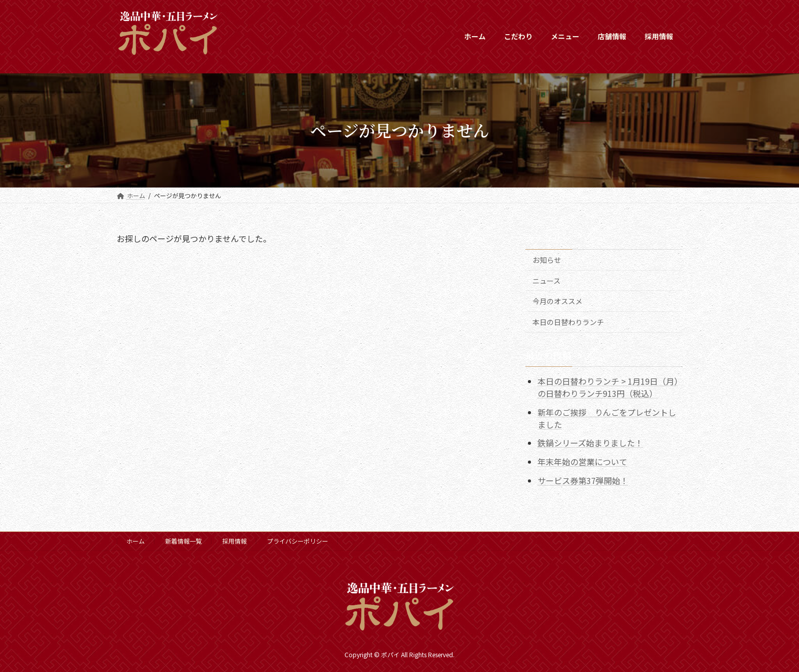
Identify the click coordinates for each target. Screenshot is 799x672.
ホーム (136, 541)
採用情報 (234, 541)
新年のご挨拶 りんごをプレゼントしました (607, 418)
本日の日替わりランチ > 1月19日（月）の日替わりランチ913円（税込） (608, 387)
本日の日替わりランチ (568, 321)
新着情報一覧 (183, 541)
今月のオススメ (557, 301)
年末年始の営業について (582, 462)
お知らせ (547, 260)
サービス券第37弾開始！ (583, 480)
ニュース (547, 280)
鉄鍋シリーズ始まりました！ (590, 443)
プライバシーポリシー (298, 541)
